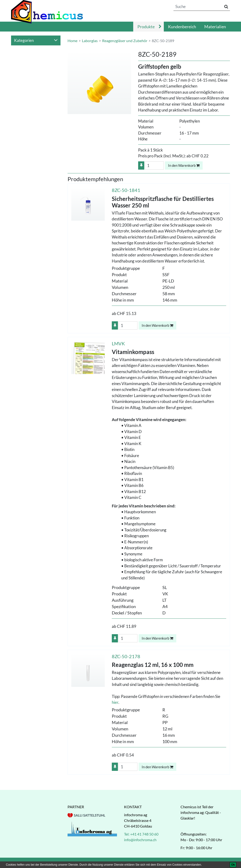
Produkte (146, 27)
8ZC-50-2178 (126, 656)
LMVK (118, 343)
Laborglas (90, 41)
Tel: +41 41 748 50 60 (141, 834)
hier (115, 702)
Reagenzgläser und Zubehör (125, 41)
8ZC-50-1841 (126, 190)
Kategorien (36, 40)
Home (72, 41)
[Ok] (233, 865)
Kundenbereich (182, 27)
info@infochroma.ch (140, 840)
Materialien (215, 27)
